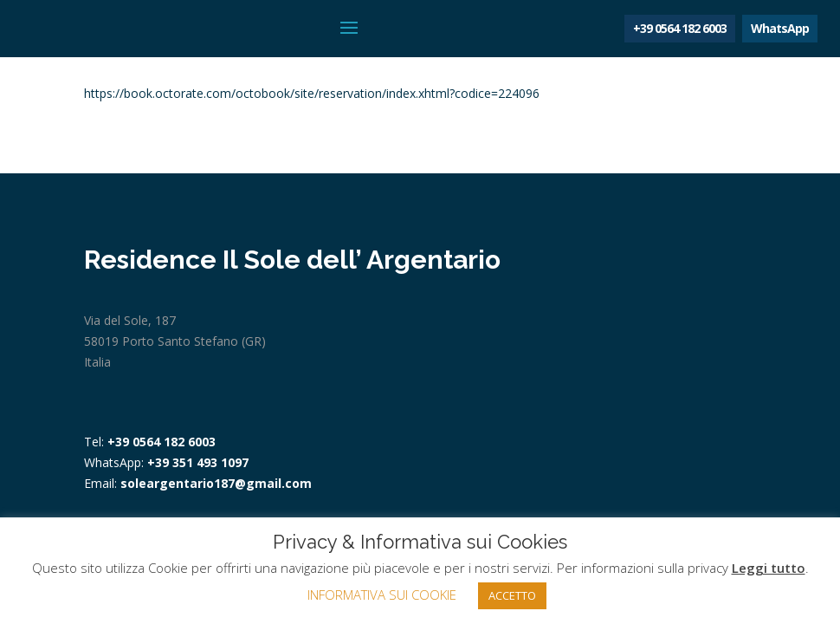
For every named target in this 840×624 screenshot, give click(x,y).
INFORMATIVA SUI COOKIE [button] (382, 595)
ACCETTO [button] (512, 595)
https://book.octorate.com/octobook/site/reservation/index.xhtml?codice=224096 (312, 93)
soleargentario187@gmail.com (216, 483)
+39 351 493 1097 (198, 462)
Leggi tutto (769, 568)
